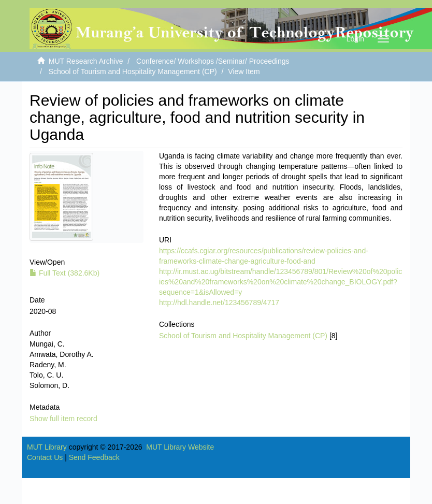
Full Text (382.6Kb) (64, 273)
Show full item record (63, 419)
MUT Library (47, 447)
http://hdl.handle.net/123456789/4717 (219, 303)
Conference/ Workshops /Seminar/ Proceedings (213, 61)
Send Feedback (94, 457)
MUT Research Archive (86, 61)
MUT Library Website (180, 447)
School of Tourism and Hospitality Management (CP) (133, 71)
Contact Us (45, 457)
